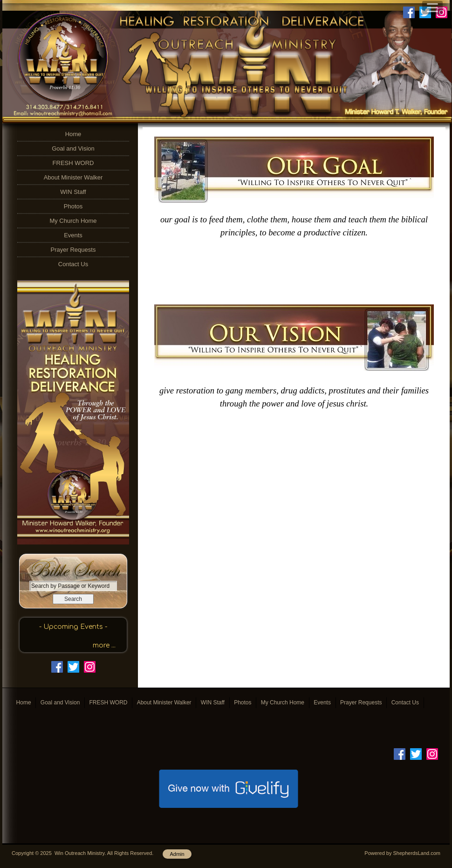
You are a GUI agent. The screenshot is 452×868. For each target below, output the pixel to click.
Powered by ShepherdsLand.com (402, 853)
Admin (177, 854)
